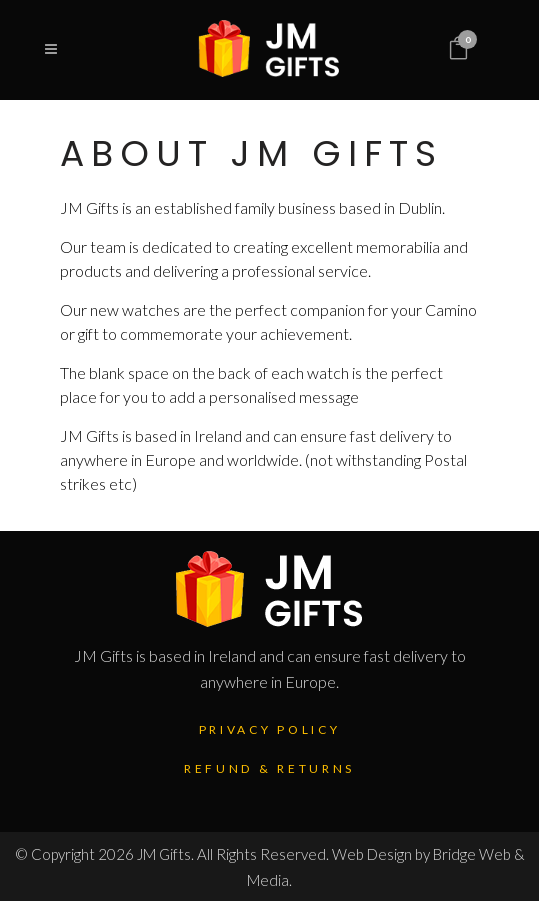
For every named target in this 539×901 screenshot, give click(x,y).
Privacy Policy (270, 729)
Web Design (372, 854)
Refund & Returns (269, 768)
